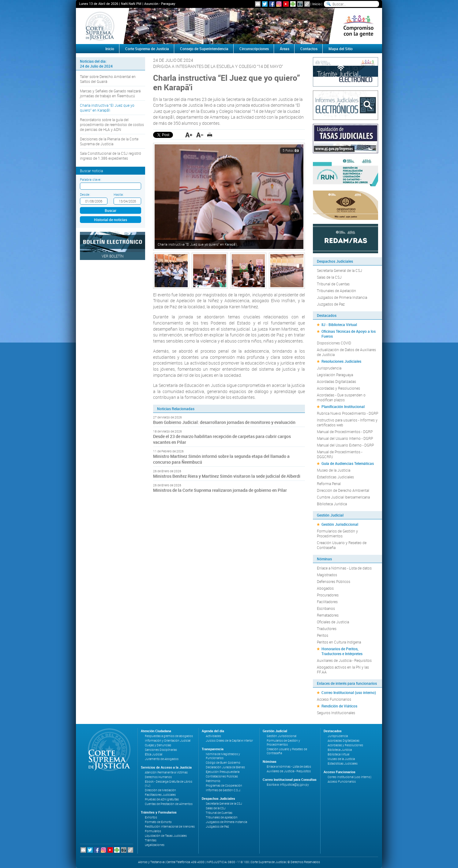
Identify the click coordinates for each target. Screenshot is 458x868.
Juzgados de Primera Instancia (342, 297)
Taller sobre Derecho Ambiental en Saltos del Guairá (108, 79)
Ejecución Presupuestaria (223, 772)
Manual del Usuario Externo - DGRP (345, 445)
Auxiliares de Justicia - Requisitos (344, 660)
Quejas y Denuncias (158, 745)
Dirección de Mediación (160, 790)
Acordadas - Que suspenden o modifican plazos (341, 397)
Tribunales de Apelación (336, 291)
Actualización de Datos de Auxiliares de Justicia (346, 352)
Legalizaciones (155, 845)
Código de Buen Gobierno (223, 763)
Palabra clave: (90, 179)
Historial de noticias (111, 220)
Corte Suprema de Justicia (147, 49)
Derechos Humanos (158, 777)
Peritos (323, 635)
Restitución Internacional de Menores (170, 827)
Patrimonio (213, 781)
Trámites (151, 840)
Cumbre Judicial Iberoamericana (343, 497)
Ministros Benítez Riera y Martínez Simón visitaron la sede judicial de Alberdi (227, 476)
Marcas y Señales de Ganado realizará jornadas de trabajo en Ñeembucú (110, 93)
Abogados (325, 588)
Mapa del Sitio (341, 49)
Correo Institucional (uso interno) (349, 692)
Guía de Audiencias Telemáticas (348, 463)
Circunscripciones (254, 49)
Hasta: (118, 194)
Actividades (213, 736)
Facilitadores (327, 602)
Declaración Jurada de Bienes (225, 767)
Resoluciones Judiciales (341, 361)
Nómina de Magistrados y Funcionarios (223, 756)
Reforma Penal (329, 484)
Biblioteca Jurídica (332, 504)
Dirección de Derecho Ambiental (343, 490)
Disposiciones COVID (334, 343)
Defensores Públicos (334, 581)
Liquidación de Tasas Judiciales (166, 836)
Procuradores (328, 595)
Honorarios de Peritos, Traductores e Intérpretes (342, 651)
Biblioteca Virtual (338, 754)
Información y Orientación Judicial (168, 741)
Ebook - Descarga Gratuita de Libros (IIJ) (169, 784)
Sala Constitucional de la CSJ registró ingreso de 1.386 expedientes (111, 156)
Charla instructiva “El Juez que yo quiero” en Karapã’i (107, 108)
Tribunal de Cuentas (333, 284)
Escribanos (326, 608)
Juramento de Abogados (162, 759)
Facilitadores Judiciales (160, 795)
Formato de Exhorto (158, 822)
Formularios (153, 831)
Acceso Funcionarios (334, 699)
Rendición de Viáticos (339, 706)
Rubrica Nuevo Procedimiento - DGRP (347, 413)
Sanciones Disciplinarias (161, 750)
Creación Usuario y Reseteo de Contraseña (342, 545)
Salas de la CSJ (329, 277)
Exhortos (151, 817)
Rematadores (328, 615)
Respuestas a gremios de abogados (169, 736)
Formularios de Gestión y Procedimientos (337, 533)
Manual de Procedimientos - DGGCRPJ (340, 454)
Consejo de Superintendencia (204, 49)
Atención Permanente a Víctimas (166, 772)
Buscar (111, 210)
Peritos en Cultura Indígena (339, 642)
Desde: (85, 194)
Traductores (327, 629)
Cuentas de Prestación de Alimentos (169, 804)
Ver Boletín (113, 256)
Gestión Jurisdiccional (340, 524)
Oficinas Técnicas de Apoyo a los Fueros (349, 334)
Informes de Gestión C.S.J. (223, 790)
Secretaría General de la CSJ (340, 270)
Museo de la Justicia (334, 470)
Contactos (309, 49)
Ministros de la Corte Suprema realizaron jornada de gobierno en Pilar (220, 490)
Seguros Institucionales (336, 713)
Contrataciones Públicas (222, 776)
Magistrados (327, 575)
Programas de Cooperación (224, 786)
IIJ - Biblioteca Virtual (339, 325)
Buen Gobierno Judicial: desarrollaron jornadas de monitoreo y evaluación (224, 422)
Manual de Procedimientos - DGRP (345, 432)
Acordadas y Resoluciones (338, 388)
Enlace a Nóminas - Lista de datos (344, 568)
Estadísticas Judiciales (335, 477)
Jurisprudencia (329, 368)
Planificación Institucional (343, 406)
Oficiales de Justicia (333, 622)
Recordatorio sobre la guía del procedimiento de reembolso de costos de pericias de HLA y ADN (112, 124)
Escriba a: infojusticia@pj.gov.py (288, 785)
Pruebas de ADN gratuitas (162, 799)
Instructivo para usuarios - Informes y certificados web (347, 422)
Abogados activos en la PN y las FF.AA (343, 670)
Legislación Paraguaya (335, 375)
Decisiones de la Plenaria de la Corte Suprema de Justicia (109, 141)
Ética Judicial (154, 754)
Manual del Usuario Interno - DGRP (345, 438)
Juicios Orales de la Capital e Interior (229, 741)
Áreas (285, 49)
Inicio (316, 4)
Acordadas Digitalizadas (336, 381)
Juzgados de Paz (331, 304)
